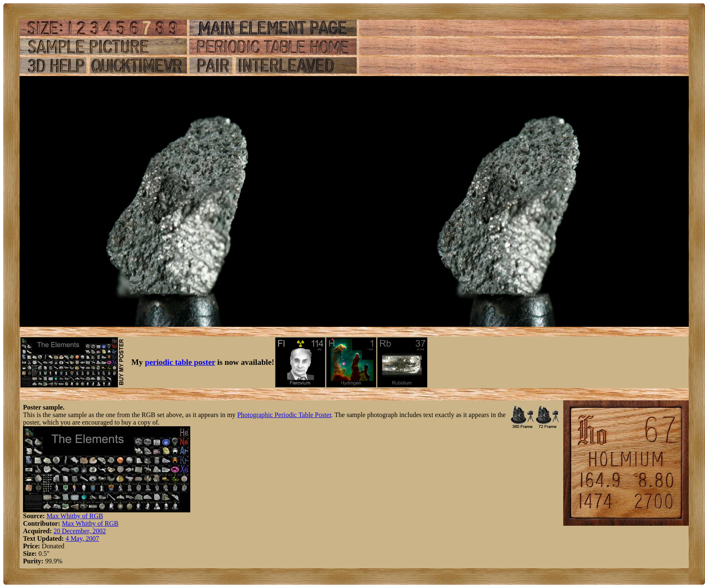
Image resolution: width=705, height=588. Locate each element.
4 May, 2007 (82, 538)
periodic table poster (180, 362)
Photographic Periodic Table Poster (284, 415)
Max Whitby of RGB (75, 516)
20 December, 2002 (80, 531)
